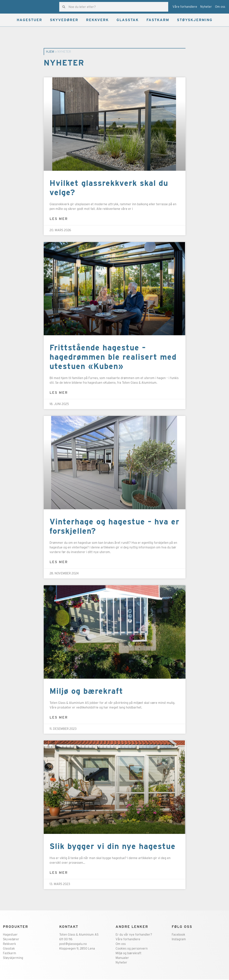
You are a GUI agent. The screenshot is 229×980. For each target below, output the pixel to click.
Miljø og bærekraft (86, 691)
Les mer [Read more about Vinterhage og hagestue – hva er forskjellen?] (59, 562)
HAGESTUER (29, 20)
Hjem (50, 52)
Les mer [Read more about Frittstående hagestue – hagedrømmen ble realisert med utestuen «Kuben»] (59, 393)
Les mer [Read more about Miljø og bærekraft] (59, 718)
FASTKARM (158, 20)
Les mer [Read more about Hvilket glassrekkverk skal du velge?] (59, 219)
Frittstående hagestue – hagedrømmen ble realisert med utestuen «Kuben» (113, 358)
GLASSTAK (128, 20)
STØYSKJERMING (195, 20)
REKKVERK (97, 20)
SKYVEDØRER (64, 20)
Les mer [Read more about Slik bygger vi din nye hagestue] (59, 873)
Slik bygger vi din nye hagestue (113, 847)
